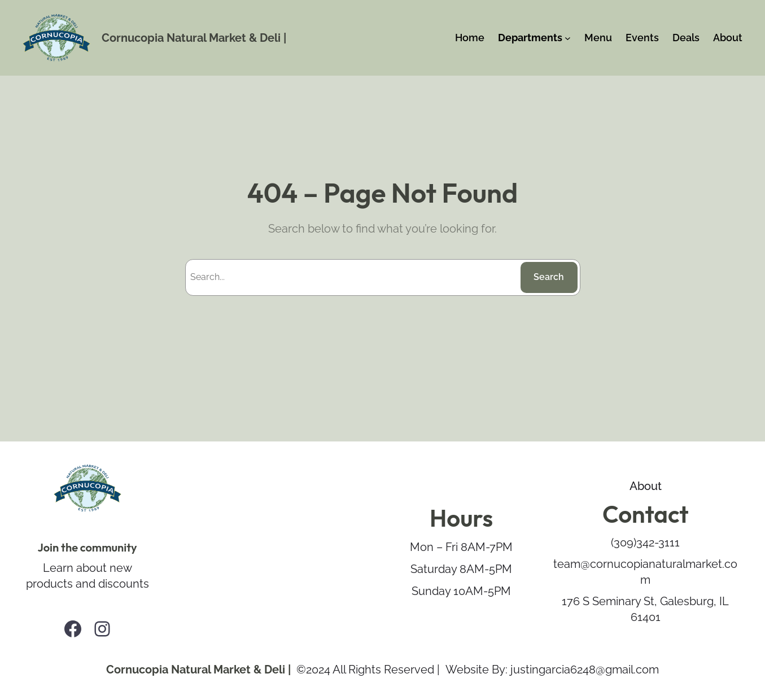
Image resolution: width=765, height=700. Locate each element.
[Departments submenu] (568, 38)
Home (470, 38)
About (646, 486)
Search (549, 277)
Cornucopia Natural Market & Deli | (194, 38)
